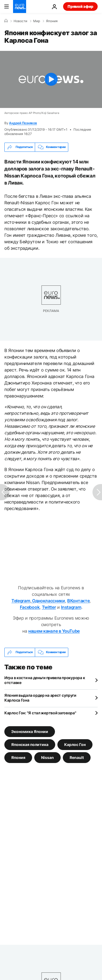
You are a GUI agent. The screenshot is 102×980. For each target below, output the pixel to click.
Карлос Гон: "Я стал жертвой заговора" (40, 713)
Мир (37, 21)
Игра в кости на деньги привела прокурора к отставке (45, 680)
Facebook (30, 607)
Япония (52, 21)
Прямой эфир (80, 6)
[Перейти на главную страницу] (20, 6)
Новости (20, 21)
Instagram (71, 607)
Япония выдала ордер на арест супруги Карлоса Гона (40, 698)
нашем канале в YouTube (54, 631)
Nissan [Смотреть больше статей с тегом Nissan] (47, 757)
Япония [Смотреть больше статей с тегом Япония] (18, 757)
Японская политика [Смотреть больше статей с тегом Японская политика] (30, 744)
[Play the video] (51, 79)
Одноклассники (48, 601)
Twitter (49, 607)
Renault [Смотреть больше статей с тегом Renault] (77, 757)
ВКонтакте (78, 601)
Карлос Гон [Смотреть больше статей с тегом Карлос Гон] (75, 744)
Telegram (21, 601)
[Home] (6, 21)
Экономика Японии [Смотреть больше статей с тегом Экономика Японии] (30, 731)
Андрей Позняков (23, 123)
